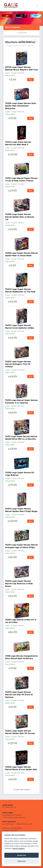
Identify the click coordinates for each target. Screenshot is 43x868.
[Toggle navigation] (37, 6)
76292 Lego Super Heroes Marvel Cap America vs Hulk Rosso (19, 584)
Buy (31, 80)
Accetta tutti (21, 855)
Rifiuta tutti (22, 861)
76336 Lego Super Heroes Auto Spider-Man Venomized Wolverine (21, 106)
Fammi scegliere (19, 849)
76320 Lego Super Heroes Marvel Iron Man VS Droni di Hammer (19, 695)
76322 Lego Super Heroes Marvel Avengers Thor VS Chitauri (18, 364)
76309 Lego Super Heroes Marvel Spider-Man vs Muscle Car (20, 217)
